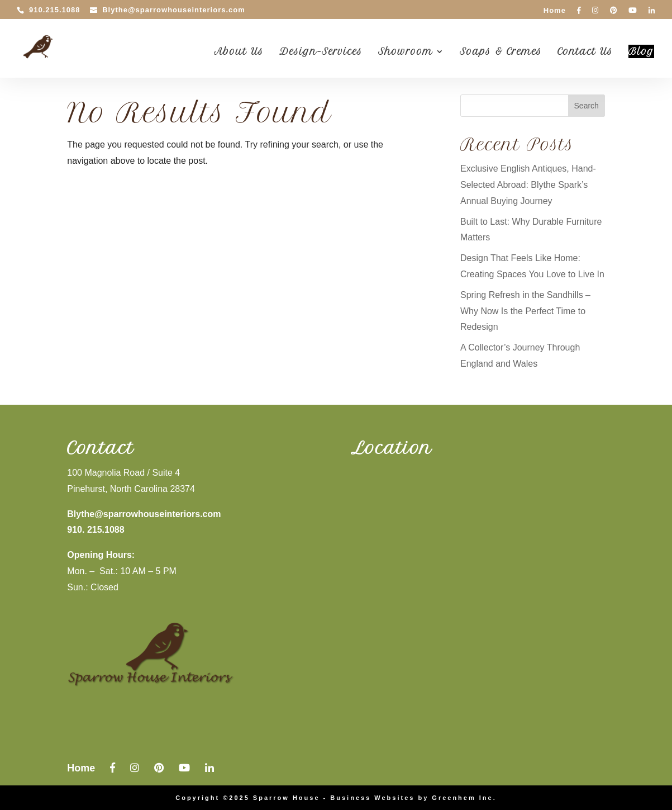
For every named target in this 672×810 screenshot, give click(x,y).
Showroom (406, 52)
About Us (239, 52)
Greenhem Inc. (464, 798)
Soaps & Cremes (501, 52)
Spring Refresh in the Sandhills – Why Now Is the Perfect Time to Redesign (525, 311)
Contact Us (585, 52)
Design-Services (321, 52)
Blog (641, 51)
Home (555, 11)
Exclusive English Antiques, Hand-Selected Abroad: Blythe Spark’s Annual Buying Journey (528, 185)
